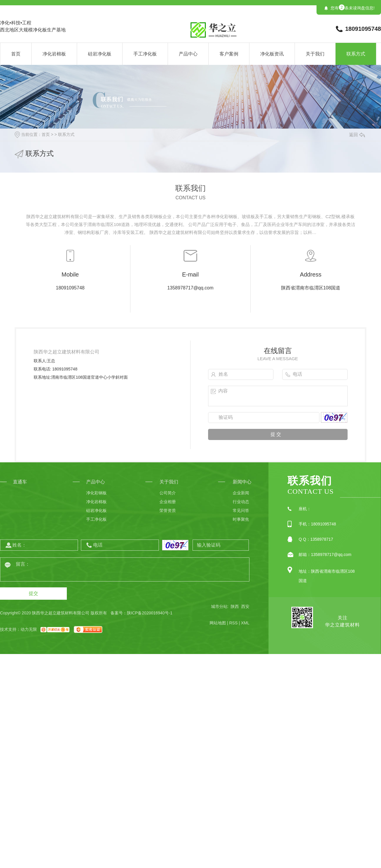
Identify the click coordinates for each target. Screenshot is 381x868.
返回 (357, 135)
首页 (16, 54)
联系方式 (356, 54)
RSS (233, 623)
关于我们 (315, 54)
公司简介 (168, 493)
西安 (245, 606)
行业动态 (241, 502)
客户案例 (229, 54)
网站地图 (218, 623)
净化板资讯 (272, 54)
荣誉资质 (168, 510)
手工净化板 (145, 54)
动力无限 (29, 629)
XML (245, 623)
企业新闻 (241, 493)
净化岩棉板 (54, 54)
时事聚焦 (241, 519)
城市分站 (219, 606)
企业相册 (168, 502)
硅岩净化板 (100, 54)
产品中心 (188, 54)
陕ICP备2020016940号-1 (150, 613)
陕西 (235, 606)
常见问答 (241, 510)
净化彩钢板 (96, 493)
